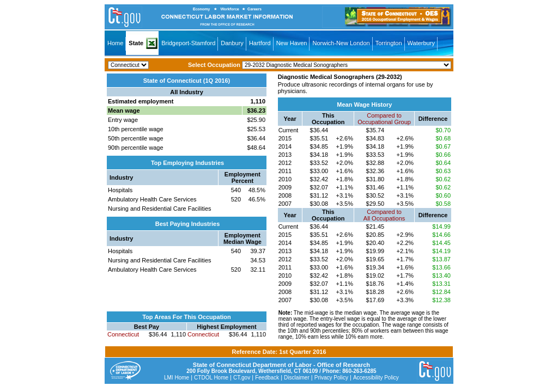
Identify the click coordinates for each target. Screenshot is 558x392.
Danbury (232, 43)
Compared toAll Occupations (384, 215)
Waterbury (421, 43)
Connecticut (123, 334)
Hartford (260, 43)
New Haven (292, 43)
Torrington (389, 43)
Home (115, 43)
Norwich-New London (341, 43)
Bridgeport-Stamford (188, 43)
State (136, 43)
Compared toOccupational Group (384, 119)
